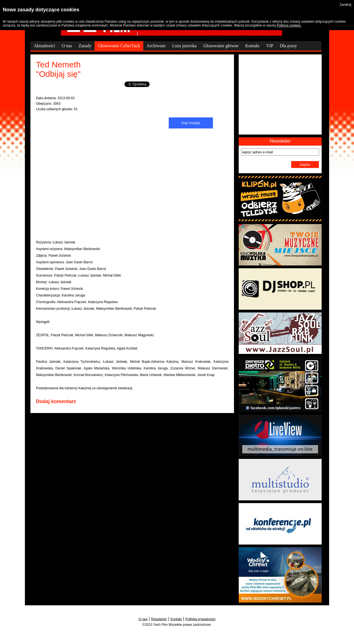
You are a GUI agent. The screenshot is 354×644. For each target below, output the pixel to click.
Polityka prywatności (200, 619)
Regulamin (159, 619)
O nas (143, 619)
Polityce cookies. (289, 25)
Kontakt (176, 619)
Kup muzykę (191, 123)
